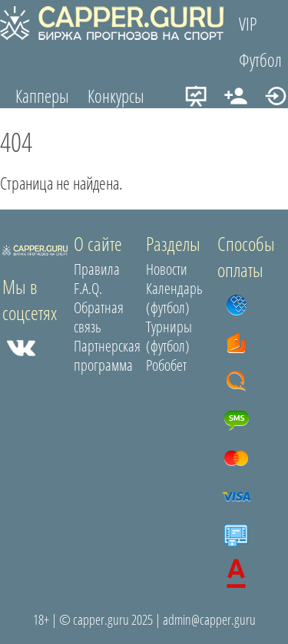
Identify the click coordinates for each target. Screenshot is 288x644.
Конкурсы (116, 96)
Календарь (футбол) (174, 298)
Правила (97, 269)
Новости (167, 269)
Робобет (166, 365)
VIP (248, 24)
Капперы (42, 96)
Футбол (260, 60)
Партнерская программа (107, 355)
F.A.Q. (88, 288)
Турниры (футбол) (169, 336)
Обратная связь (99, 317)
